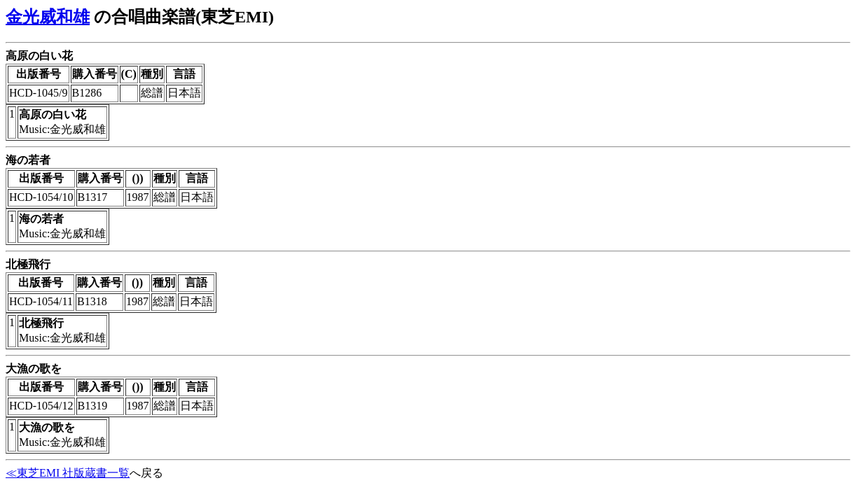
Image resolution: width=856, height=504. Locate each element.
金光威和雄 (48, 17)
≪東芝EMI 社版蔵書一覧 (68, 473)
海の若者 (28, 160)
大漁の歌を (34, 369)
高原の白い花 (39, 56)
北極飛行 (28, 264)
